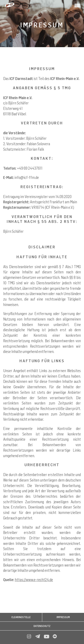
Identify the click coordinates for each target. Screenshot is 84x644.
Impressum (63, 617)
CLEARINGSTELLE (21, 617)
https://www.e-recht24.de (34, 580)
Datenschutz (42, 626)
